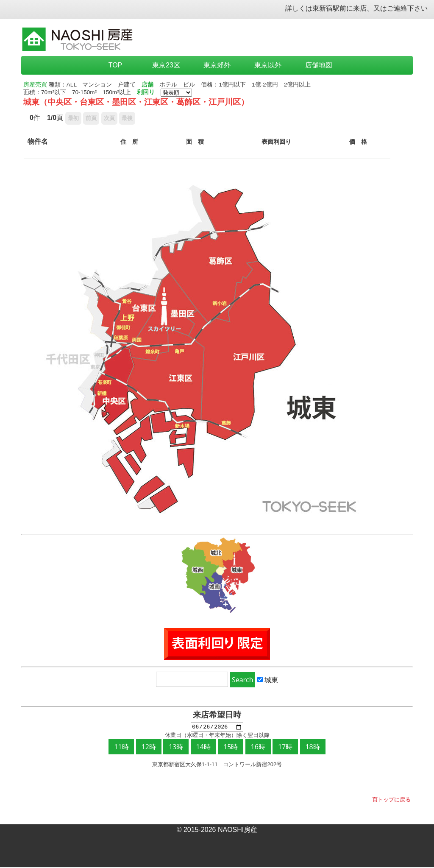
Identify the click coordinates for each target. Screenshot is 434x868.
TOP (115, 65)
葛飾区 (188, 102)
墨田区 (124, 102)
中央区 (60, 102)
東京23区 (166, 65)
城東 (31, 102)
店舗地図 (319, 65)
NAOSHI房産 (238, 831)
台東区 (92, 102)
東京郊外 (217, 65)
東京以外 (268, 65)
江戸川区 (225, 102)
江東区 (156, 102)
